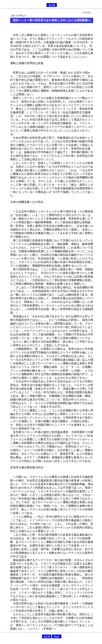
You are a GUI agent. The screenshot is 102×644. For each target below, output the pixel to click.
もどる (52, 5)
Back (57, 636)
